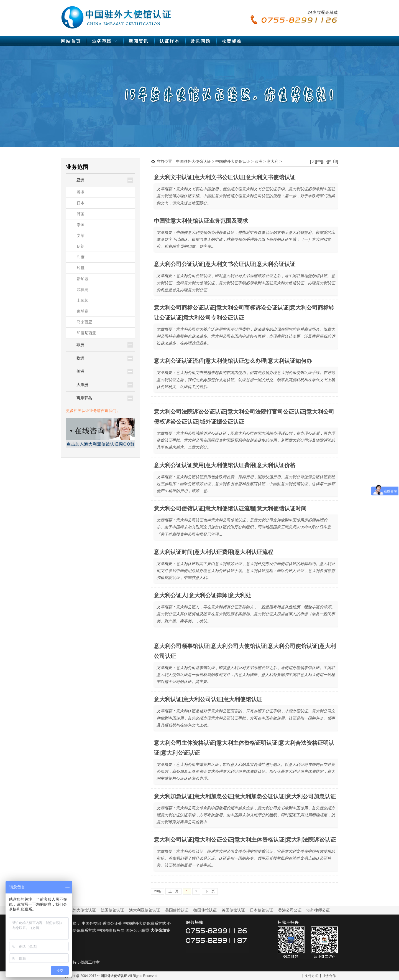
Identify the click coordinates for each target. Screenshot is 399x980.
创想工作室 (90, 962)
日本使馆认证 (262, 910)
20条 (158, 891)
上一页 (173, 891)
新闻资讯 (139, 41)
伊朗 (81, 246)
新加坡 (83, 279)
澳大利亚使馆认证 (145, 910)
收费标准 (232, 41)
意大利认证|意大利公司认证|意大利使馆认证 (208, 699)
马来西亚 (85, 322)
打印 (333, 161)
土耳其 (83, 300)
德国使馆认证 (205, 910)
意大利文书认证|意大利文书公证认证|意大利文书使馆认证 (225, 177)
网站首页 (71, 41)
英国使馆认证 (233, 910)
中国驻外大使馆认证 (116, 15)
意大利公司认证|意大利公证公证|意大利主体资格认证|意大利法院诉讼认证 (245, 840)
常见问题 (201, 41)
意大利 (273, 161)
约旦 (81, 268)
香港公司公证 (290, 910)
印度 (81, 257)
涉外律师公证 (318, 910)
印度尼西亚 (86, 333)
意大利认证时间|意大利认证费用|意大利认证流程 (213, 552)
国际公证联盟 (137, 930)
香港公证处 (112, 923)
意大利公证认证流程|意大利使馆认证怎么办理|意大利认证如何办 (233, 361)
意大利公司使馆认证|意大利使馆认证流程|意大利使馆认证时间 (230, 508)
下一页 (210, 891)
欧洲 (259, 161)
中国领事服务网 (111, 930)
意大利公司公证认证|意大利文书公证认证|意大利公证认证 (225, 264)
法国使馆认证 (112, 910)
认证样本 (170, 41)
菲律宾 (83, 290)
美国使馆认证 (177, 910)
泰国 (81, 225)
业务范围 (105, 43)
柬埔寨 (83, 311)
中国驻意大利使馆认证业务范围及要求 (201, 221)
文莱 (81, 235)
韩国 (81, 214)
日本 (81, 203)
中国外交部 (91, 923)
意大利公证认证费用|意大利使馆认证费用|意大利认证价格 (225, 465)
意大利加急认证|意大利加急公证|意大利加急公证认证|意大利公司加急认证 (245, 796)
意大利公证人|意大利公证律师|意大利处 (202, 595)
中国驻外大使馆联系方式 (145, 923)
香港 (81, 192)
